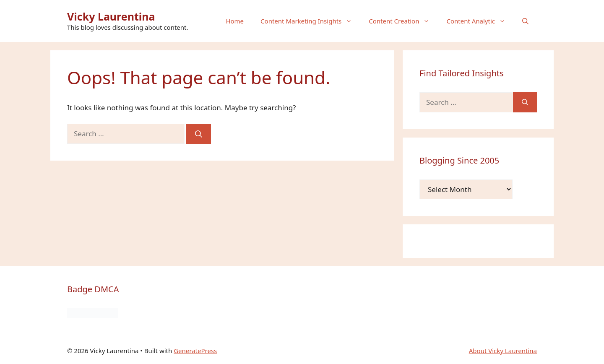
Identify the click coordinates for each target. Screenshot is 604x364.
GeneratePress (195, 351)
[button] (525, 21)
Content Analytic (480, 21)
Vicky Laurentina (111, 16)
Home (235, 21)
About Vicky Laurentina (503, 351)
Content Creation (403, 21)
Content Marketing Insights (310, 21)
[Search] (199, 134)
